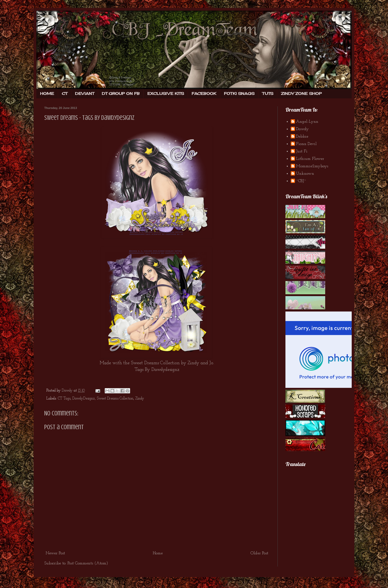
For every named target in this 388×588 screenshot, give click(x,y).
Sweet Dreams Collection (115, 399)
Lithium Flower (310, 159)
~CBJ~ (301, 181)
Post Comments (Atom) (88, 563)
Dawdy (302, 129)
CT (65, 93)
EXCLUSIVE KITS (166, 93)
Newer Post (55, 553)
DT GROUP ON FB (121, 93)
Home (158, 553)
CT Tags (64, 399)
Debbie (302, 137)
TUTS (268, 93)
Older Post (259, 553)
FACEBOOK (204, 93)
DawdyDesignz (84, 399)
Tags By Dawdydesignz (157, 370)
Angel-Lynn (307, 122)
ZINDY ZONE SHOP (301, 93)
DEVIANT (85, 93)
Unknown (305, 174)
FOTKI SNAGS (239, 93)
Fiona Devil (306, 144)
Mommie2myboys (312, 166)
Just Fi (302, 151)
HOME (47, 93)
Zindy (193, 363)
